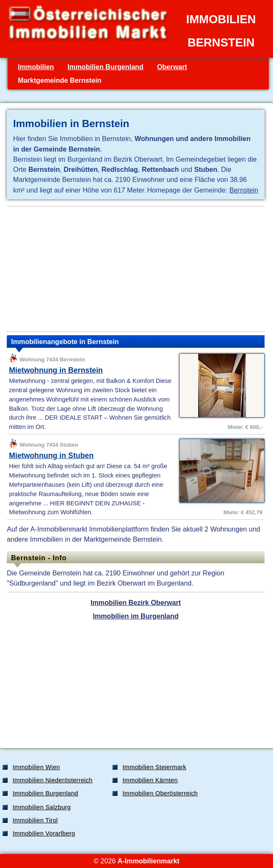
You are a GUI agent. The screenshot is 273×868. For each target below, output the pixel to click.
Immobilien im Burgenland (136, 616)
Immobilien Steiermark (154, 767)
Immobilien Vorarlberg (44, 833)
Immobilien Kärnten (150, 780)
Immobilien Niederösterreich (53, 780)
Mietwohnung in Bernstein (56, 370)
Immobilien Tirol (35, 820)
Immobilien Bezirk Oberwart (136, 602)
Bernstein (244, 190)
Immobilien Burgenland (106, 67)
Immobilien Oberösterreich (160, 793)
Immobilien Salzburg (42, 807)
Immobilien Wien (36, 767)
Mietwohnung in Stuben (51, 456)
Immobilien (36, 67)
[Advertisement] (136, 269)
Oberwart (172, 67)
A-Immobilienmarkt (148, 861)
